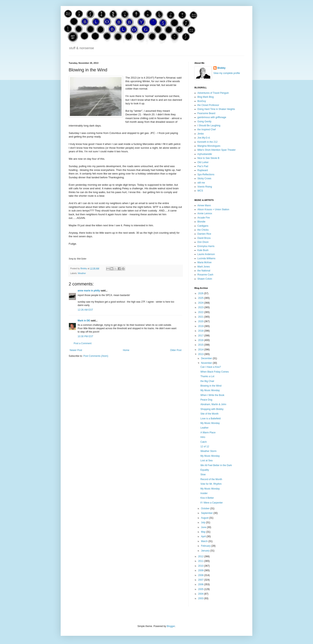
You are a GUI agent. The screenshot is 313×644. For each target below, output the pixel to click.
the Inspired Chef (207, 130)
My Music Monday (210, 390)
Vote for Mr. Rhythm (211, 484)
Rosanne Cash (205, 275)
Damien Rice (204, 234)
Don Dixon (203, 242)
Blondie (201, 222)
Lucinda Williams (206, 258)
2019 (201, 326)
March (205, 541)
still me (201, 183)
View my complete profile (227, 73)
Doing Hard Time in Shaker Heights (216, 109)
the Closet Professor (208, 105)
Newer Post (76, 350)
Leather (205, 428)
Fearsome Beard (206, 113)
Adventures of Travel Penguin (213, 93)
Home (126, 350)
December (207, 358)
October (206, 508)
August (205, 518)
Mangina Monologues (209, 146)
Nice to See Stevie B (208, 158)
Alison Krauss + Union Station (213, 209)
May (204, 532)
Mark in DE (84, 321)
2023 (201, 307)
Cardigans (203, 226)
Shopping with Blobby (212, 409)
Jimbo (201, 134)
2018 (201, 331)
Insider (204, 493)
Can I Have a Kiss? (211, 367)
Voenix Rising (205, 187)
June (204, 527)
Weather (82, 273)
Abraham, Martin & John (213, 404)
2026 (201, 293)
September (207, 513)
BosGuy (202, 101)
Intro (203, 437)
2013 (201, 354)
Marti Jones (204, 267)
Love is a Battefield (210, 419)
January (206, 551)
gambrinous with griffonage (212, 117)
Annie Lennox (205, 213)
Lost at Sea (207, 461)
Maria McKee (205, 262)
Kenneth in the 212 (208, 142)
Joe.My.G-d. (204, 138)
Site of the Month (209, 414)
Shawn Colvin (205, 279)
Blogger (171, 626)
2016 (201, 340)
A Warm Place (208, 433)
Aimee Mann (204, 205)
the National (204, 271)
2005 (201, 589)
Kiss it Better (207, 498)
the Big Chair (207, 381)
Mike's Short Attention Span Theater (217, 150)
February (206, 546)
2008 (201, 575)
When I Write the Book (212, 395)
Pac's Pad (203, 166)
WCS (200, 191)
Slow (203, 475)
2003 (201, 598)
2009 (201, 570)
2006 (201, 584)
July (204, 522)
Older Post (176, 350)
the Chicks (203, 230)
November (207, 363)
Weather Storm (208, 451)
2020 (201, 321)
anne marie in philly (89, 291)
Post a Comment (83, 343)
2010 (201, 566)
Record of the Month (211, 479)
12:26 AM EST (85, 310)
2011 (201, 561)
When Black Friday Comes (215, 372)
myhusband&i (205, 154)
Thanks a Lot (207, 376)
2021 (201, 317)
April (204, 536)
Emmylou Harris (206, 246)
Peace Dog (206, 400)
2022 (201, 312)
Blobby (221, 68)
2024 (201, 303)
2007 (201, 580)
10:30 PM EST (85, 336)
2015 (201, 345)
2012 (201, 556)
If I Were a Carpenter (212, 503)
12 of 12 (205, 447)
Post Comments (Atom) (96, 356)
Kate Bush (203, 250)
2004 (201, 594)
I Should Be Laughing (209, 126)
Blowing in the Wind (211, 386)
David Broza (204, 238)
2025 (201, 298)
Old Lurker (203, 162)
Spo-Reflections (206, 174)
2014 (201, 350)
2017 (201, 336)
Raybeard (203, 170)
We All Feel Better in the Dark (216, 465)
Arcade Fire (204, 218)
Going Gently (204, 122)
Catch (204, 442)
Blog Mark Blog (206, 97)
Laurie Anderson (206, 254)
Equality (205, 470)
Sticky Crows (204, 178)
